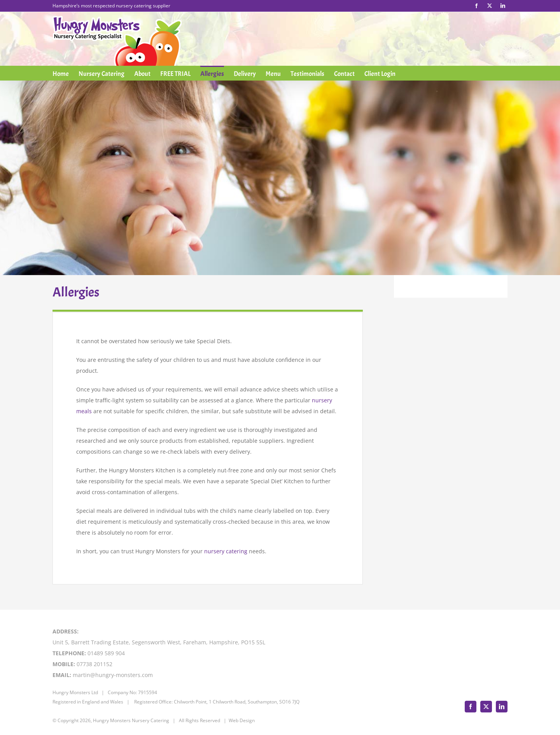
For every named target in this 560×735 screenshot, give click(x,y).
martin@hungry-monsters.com (113, 675)
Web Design (242, 720)
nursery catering (226, 551)
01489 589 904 (106, 653)
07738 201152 (94, 664)
